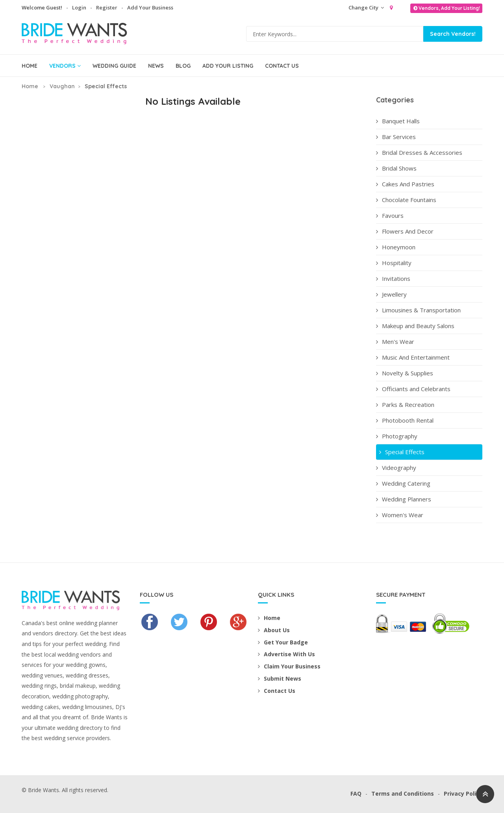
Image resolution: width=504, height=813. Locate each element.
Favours (390, 215)
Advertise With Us (286, 654)
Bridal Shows (396, 168)
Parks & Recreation (405, 405)
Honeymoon (396, 247)
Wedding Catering (403, 483)
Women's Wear (400, 515)
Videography (396, 468)
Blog (183, 66)
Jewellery (391, 294)
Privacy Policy (463, 794)
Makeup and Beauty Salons (415, 326)
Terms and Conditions (403, 794)
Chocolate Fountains (406, 200)
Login (79, 7)
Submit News (280, 678)
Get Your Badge (283, 642)
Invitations (393, 278)
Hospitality (394, 263)
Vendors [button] (65, 66)
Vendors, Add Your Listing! (446, 8)
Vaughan (62, 86)
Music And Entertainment (413, 357)
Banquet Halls (398, 121)
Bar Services (396, 137)
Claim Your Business (289, 666)
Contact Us (282, 66)
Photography (397, 436)
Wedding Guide (114, 66)
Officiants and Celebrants (413, 389)
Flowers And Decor (405, 231)
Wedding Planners (404, 499)
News (156, 66)
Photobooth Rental (405, 420)
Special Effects (401, 452)
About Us (274, 630)
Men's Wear (395, 342)
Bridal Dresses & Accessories (419, 152)
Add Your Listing (228, 66)
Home (30, 66)
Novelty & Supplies (405, 373)
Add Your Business (150, 7)
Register (107, 7)
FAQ (356, 794)
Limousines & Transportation (418, 310)
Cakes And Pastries (405, 184)
